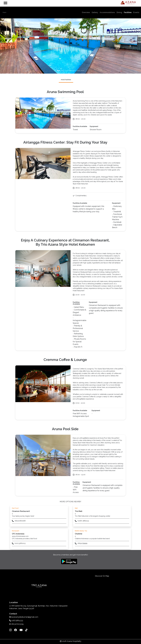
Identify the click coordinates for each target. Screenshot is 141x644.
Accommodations (107, 12)
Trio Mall (79, 511)
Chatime (79, 534)
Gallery (95, 12)
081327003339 (16, 624)
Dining (119, 12)
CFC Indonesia (18, 534)
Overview (86, 12)
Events (136, 12)
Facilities (128, 12)
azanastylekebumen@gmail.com (24, 617)
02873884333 (16, 621)
